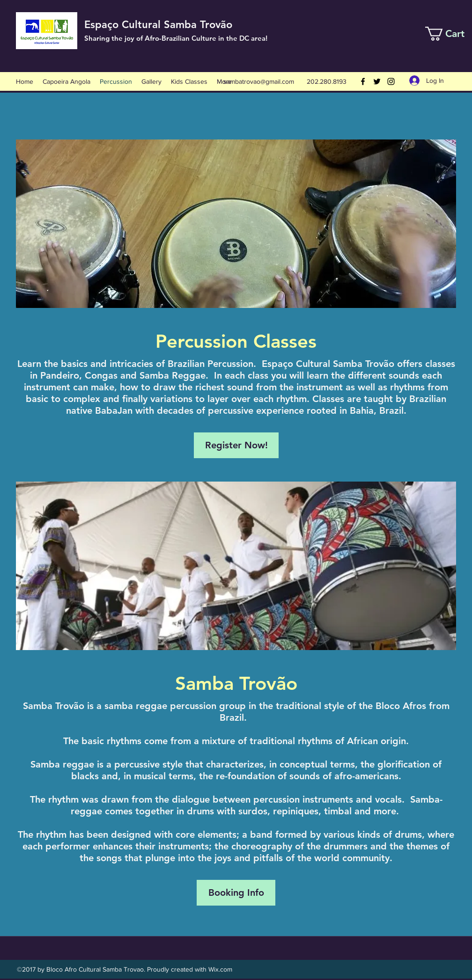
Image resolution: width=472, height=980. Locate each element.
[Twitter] (377, 81)
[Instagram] (391, 81)
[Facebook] (363, 81)
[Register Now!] (236, 445)
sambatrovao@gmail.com (259, 81)
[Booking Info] (236, 893)
